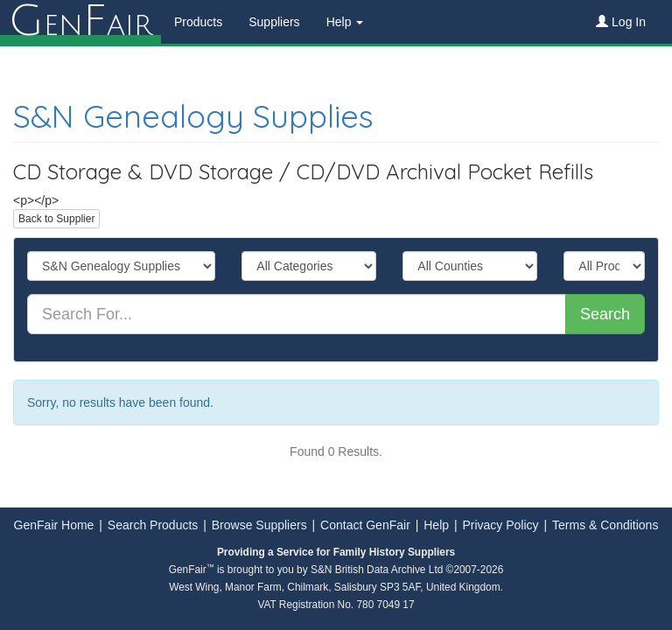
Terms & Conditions (605, 525)
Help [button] (345, 22)
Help (436, 525)
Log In (621, 22)
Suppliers (274, 22)
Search (605, 314)
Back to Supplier (56, 219)
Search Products (153, 525)
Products (198, 22)
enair (80, 22)
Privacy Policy (500, 525)
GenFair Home (54, 525)
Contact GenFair (365, 525)
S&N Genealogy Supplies (193, 116)
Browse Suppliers (259, 525)
